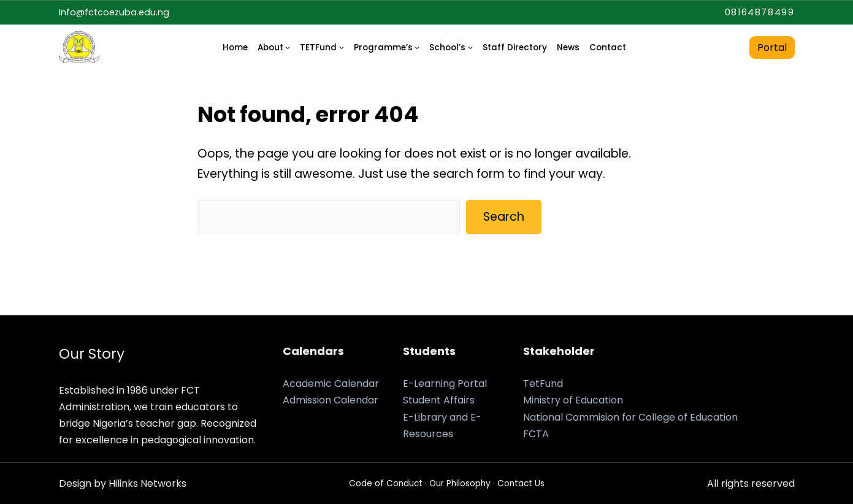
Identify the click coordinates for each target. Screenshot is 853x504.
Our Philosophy (460, 483)
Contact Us (521, 483)
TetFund (543, 384)
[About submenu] (288, 47)
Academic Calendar (331, 384)
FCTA (536, 434)
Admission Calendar (331, 400)
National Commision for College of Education (630, 417)
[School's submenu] (470, 47)
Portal (772, 48)
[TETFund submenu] (342, 47)
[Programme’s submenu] (417, 47)
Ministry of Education (573, 400)
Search (504, 217)
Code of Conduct (386, 483)
